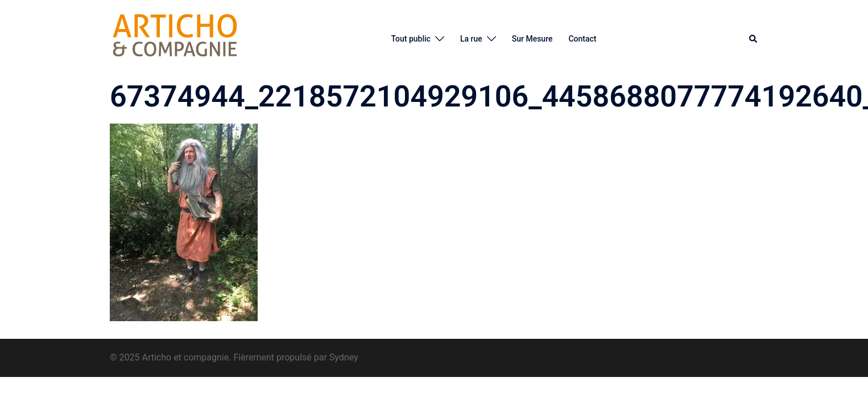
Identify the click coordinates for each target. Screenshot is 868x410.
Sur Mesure (532, 39)
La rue (471, 39)
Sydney (344, 357)
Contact (582, 39)
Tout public (410, 39)
